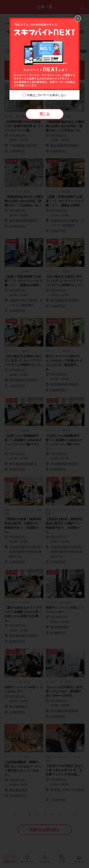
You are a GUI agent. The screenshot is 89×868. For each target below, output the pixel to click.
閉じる (45, 114)
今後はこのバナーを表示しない (47, 95)
